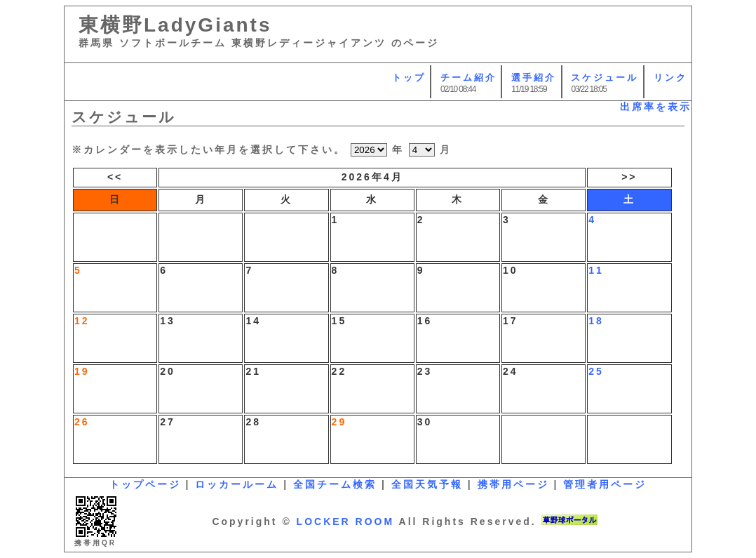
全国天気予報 (427, 484)
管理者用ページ (605, 484)
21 (253, 371)
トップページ (145, 484)
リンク (670, 78)
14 (253, 321)
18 (596, 321)
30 (425, 422)
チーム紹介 (468, 78)
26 (82, 422)
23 (425, 371)
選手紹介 (534, 78)
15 (339, 321)
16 (425, 321)
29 (339, 422)
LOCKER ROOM (346, 522)
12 (82, 321)
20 (168, 371)
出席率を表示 (656, 107)
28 (253, 422)
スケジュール (605, 78)
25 (596, 371)
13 (168, 321)
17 (511, 321)
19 (82, 371)
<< (115, 177)
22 (339, 371)
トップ (409, 78)
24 (511, 371)
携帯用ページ (513, 484)
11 (596, 270)
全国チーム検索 (335, 484)
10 (511, 270)
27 (168, 422)
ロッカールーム (237, 484)
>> (629, 177)
